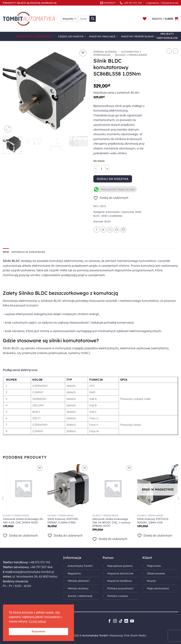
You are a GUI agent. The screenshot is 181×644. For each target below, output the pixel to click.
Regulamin (74, 573)
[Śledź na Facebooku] (109, 621)
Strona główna (105, 52)
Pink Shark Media (135, 636)
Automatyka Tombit (80, 566)
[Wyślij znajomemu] (110, 230)
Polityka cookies (118, 596)
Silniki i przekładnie (131, 55)
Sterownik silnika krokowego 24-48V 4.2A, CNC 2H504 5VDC (23, 521)
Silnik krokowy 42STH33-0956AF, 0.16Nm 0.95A (63, 521)
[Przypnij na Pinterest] (117, 230)
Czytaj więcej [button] (37, 621)
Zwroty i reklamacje (80, 596)
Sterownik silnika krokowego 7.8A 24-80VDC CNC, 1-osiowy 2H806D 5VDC (111, 522)
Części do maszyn (72, 36)
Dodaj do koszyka (113, 179)
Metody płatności (79, 581)
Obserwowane (156, 573)
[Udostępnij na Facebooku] (97, 230)
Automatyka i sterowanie (35, 36)
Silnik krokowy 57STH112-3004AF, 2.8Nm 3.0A (153, 521)
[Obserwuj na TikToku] (121, 621)
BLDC (108, 221)
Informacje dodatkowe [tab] (28, 252)
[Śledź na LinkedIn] (126, 621)
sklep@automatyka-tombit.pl (33, 572)
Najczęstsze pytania (120, 566)
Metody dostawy (78, 588)
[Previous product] (175, 51)
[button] (162, 3)
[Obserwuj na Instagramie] (115, 621)
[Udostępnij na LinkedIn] (123, 230)
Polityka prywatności (120, 588)
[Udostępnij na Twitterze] (103, 230)
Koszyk (151, 581)
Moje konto (154, 566)
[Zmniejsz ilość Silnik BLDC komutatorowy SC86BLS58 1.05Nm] (96, 168)
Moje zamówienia (158, 588)
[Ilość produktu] (102, 168)
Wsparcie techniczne (120, 573)
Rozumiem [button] (39, 631)
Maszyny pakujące (104, 36)
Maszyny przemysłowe (139, 36)
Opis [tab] (6, 252)
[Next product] (169, 51)
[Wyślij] (93, 19)
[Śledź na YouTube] (132, 621)
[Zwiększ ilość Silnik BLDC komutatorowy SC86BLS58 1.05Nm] (107, 168)
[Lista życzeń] (145, 19)
